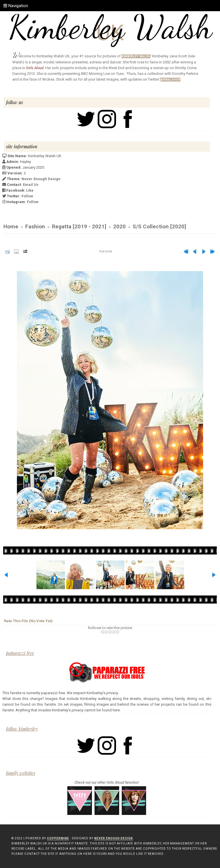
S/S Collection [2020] (159, 226)
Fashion (35, 226)
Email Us (31, 185)
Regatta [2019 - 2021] (79, 226)
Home (11, 226)
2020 (119, 226)
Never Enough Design (41, 179)
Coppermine (58, 838)
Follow (27, 196)
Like (30, 190)
